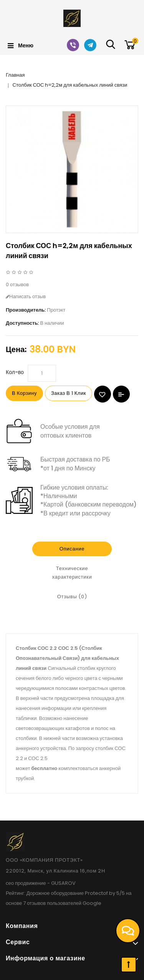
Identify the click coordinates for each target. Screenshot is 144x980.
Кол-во (15, 372)
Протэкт (56, 310)
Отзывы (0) (72, 597)
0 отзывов (17, 284)
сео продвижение (26, 883)
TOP (129, 965)
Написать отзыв (26, 296)
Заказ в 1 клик (69, 393)
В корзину (24, 393)
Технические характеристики (72, 573)
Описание (72, 549)
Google (92, 903)
